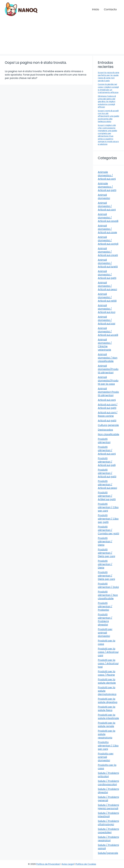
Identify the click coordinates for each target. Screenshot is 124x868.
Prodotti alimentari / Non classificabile (108, 595)
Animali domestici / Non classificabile (108, 358)
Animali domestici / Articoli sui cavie (107, 229)
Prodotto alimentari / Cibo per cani (108, 746)
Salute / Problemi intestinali (108, 815)
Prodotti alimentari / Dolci (108, 585)
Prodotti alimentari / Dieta (105, 541)
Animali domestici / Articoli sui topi (107, 320)
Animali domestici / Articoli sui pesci (107, 286)
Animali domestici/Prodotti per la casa (108, 380)
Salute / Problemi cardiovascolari (108, 783)
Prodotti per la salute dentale (107, 681)
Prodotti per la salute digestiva (108, 700)
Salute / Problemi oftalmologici (108, 823)
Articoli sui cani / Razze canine (108, 414)
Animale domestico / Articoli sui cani (107, 175)
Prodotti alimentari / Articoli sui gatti (107, 473)
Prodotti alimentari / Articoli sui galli (107, 462)
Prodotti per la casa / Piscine (107, 673)
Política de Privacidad (48, 864)
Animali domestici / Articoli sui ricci (107, 309)
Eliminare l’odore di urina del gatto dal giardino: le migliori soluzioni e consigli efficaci (107, 102)
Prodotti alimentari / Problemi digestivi (105, 620)
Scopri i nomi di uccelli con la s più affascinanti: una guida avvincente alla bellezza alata (108, 116)
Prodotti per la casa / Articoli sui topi (108, 663)
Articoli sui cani (107, 400)
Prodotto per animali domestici (106, 757)
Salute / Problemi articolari (108, 775)
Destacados (105, 430)
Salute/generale (108, 853)
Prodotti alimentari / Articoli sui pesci (107, 484)
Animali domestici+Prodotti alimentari (108, 392)
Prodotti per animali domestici (105, 633)
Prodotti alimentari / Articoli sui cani (107, 450)
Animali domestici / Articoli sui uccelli (108, 332)
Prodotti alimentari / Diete (105, 564)
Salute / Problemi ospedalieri (108, 831)
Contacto (110, 9)
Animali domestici (104, 196)
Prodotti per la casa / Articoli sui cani (108, 652)
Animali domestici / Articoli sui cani (107, 206)
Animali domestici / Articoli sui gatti (107, 275)
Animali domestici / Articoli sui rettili (107, 297)
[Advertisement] (62, 37)
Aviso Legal (68, 864)
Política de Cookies (86, 864)
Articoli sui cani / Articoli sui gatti (108, 406)
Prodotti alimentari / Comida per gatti (108, 530)
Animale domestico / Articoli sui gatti (107, 187)
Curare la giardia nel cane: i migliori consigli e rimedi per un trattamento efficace (108, 88)
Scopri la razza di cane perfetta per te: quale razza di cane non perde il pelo (108, 77)
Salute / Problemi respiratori (108, 839)
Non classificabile (108, 434)
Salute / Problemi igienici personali (108, 807)
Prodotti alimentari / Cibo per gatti (108, 519)
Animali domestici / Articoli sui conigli (108, 240)
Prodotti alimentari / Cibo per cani (108, 507)
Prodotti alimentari (104, 441)
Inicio (96, 9)
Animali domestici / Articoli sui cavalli (108, 218)
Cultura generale (108, 425)
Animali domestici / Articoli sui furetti (108, 263)
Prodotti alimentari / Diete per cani (106, 576)
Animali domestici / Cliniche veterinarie (105, 345)
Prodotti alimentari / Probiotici (105, 606)
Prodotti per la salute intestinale (108, 716)
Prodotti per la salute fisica (107, 708)
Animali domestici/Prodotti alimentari (108, 369)
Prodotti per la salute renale (107, 724)
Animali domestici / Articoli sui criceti (108, 252)
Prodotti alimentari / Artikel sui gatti (107, 496)
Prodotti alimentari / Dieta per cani (106, 553)
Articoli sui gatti (107, 420)
